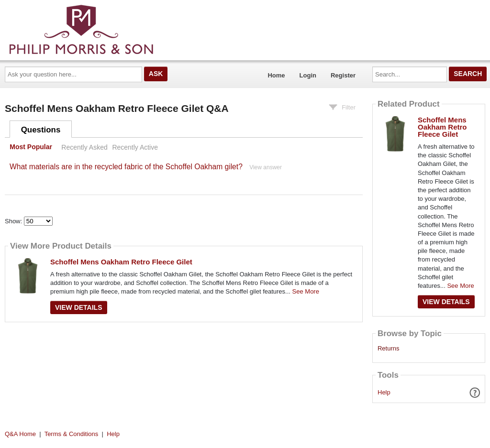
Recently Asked (84, 147)
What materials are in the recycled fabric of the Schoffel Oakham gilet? (126, 167)
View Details (79, 307)
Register (343, 75)
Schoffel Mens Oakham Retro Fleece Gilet (121, 262)
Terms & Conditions (72, 434)
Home (276, 75)
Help (384, 392)
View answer (266, 167)
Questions (41, 130)
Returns (389, 349)
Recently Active (135, 147)
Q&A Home (20, 434)
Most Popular (31, 147)
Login (308, 75)
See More (306, 291)
